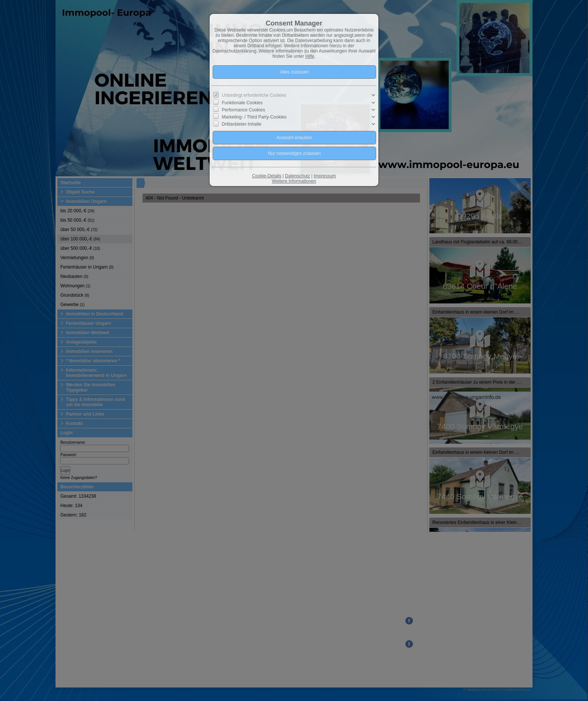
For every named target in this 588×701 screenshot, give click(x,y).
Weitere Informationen (294, 181)
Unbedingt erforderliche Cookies (254, 95)
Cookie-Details (267, 176)
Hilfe (310, 56)
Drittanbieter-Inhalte (242, 124)
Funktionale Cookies (242, 102)
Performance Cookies (244, 110)
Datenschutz (298, 176)
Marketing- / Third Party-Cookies (254, 117)
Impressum (325, 176)
